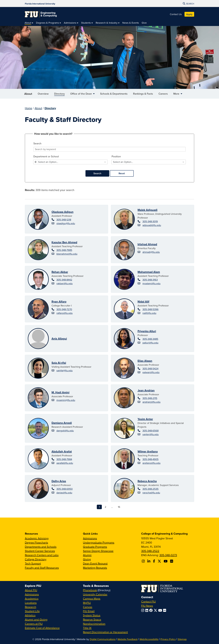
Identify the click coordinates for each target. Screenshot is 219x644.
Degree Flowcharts (36, 542)
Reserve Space (92, 619)
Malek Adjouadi (147, 210)
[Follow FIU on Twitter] (156, 610)
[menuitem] (29, 23)
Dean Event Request (95, 563)
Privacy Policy (168, 639)
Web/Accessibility (149, 639)
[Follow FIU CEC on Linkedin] (149, 561)
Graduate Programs (95, 547)
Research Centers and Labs (42, 555)
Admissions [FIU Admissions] (32, 594)
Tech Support (33, 563)
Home (28, 108)
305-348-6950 (65, 489)
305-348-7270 (64, 309)
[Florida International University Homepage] (40, 3)
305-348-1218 (64, 220)
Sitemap (182, 639)
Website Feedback (128, 639)
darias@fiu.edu (64, 493)
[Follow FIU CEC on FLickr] (172, 561)
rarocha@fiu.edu (151, 493)
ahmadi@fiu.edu (151, 252)
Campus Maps (92, 599)
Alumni (87, 555)
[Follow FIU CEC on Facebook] (154, 561)
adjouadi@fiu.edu (152, 225)
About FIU (31, 590)
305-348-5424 (150, 369)
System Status (92, 615)
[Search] (110, 149)
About (28, 95)
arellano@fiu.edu (151, 463)
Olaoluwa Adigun (63, 212)
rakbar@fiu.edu (65, 283)
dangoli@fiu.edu (65, 431)
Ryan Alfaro (59, 301)
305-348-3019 (150, 221)
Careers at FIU (34, 624)
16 (119, 507)
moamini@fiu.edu (66, 400)
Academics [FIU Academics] (32, 599)
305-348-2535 (150, 489)
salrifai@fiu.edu (65, 370)
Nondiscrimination (94, 624)
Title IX (87, 628)
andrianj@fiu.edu (151, 402)
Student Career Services (40, 551)
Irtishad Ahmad (147, 244)
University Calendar (95, 594)
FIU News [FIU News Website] (147, 606)
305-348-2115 (150, 398)
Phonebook (90, 590)
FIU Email (89, 611)
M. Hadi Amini (60, 392)
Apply (189, 14)
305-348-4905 (150, 459)
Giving (87, 559)
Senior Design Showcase (98, 551)
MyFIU (87, 603)
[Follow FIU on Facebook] (152, 610)
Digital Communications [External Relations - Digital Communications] (103, 639)
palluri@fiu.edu (150, 343)
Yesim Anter (145, 419)
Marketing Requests (95, 568)
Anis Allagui (59, 338)
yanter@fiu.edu (151, 434)
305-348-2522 (150, 551)
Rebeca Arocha (147, 481)
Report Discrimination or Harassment (105, 632)
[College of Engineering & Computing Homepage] (41, 14)
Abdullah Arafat (62, 451)
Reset (122, 173)
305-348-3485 (150, 339)
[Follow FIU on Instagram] (143, 610)
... (112, 507)
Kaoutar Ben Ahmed (64, 242)
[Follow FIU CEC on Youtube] (166, 561)
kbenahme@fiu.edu (67, 254)
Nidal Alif (143, 301)
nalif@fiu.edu (149, 313)
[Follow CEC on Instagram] (144, 561)
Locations (31, 603)
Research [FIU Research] (31, 607)
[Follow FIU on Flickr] (165, 610)
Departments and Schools (41, 547)
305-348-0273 (168, 555)
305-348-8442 (64, 280)
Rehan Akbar (60, 272)
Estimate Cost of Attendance (42, 628)
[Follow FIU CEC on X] (160, 561)
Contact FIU (148, 601)
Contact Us (176, 14)
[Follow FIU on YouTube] (161, 610)
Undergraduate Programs (99, 542)
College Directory (36, 559)
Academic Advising (37, 538)
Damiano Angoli (62, 423)
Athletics (30, 615)
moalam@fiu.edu (151, 283)
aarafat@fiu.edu (65, 463)
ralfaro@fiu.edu (65, 313)
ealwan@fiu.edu (151, 372)
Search (97, 173)
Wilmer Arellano (148, 451)
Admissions (90, 538)
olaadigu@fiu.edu (66, 223)
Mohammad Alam (149, 272)
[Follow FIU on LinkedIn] (147, 610)
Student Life (32, 611)
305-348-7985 (64, 250)
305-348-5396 (150, 309)
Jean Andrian (146, 390)
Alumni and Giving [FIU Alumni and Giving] (36, 619)
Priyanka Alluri (147, 331)
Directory (50, 108)
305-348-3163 (150, 280)
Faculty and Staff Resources (42, 568)
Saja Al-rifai (59, 363)
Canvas (88, 607)
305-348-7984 (64, 459)
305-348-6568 (150, 431)
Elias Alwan (145, 361)
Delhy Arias (59, 481)
